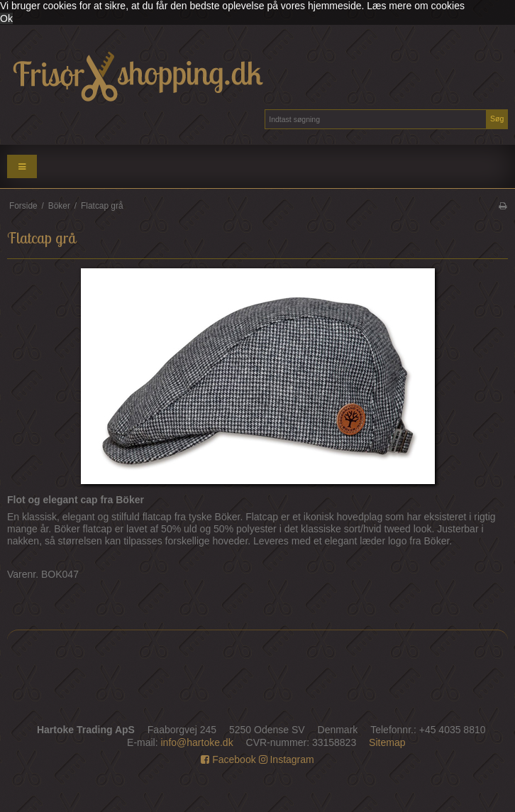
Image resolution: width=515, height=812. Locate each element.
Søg (497, 119)
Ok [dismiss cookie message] (6, 18)
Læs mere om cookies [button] (416, 6)
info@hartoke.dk (197, 742)
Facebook (228, 759)
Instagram (287, 759)
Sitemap (387, 742)
